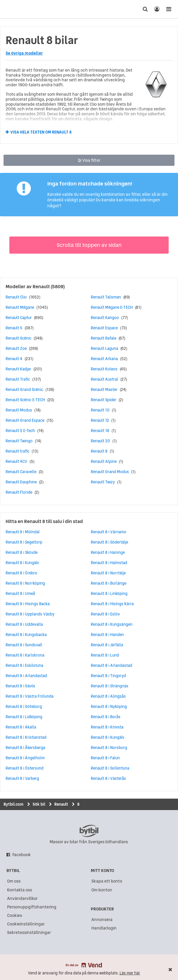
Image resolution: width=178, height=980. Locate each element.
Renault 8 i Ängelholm (25, 758)
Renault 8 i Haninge (108, 552)
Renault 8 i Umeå (20, 593)
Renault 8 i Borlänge (109, 583)
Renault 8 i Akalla (21, 727)
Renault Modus (19, 410)
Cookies (15, 915)
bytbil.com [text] (89, 831)
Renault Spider (104, 400)
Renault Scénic (19, 338)
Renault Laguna (104, 348)
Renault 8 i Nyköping (109, 706)
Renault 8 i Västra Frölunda (30, 696)
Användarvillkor (22, 898)
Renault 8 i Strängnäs (110, 686)
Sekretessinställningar (29, 932)
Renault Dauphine (21, 482)
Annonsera (102, 920)
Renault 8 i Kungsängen (112, 624)
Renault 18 (100, 431)
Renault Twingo (19, 441)
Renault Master (104, 389)
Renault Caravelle (21, 472)
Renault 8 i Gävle (20, 686)
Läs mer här (130, 973)
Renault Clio (16, 297)
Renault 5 (14, 328)
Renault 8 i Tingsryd (108, 676)
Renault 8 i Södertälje (109, 542)
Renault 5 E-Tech (20, 431)
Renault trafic (17, 451)
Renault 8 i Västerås (108, 778)
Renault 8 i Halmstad (109, 563)
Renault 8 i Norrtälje (108, 573)
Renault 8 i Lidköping (24, 717)
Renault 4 (14, 359)
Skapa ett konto (107, 881)
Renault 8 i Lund (105, 655)
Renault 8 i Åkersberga (25, 748)
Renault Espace (104, 328)
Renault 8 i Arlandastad (26, 676)
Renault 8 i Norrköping (25, 583)
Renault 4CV (16, 461)
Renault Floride (19, 492)
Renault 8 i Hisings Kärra (112, 604)
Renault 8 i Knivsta (107, 727)
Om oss (14, 881)
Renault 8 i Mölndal (23, 532)
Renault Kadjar (18, 369)
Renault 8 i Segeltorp (24, 542)
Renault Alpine (104, 461)
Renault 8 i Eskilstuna (24, 665)
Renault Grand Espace (25, 420)
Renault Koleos (104, 369)
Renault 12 (100, 420)
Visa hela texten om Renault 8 (41, 132)
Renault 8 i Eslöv (105, 614)
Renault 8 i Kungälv (22, 563)
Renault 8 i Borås (106, 717)
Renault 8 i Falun (105, 758)
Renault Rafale (104, 338)
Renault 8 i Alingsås (108, 696)
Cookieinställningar (26, 924)
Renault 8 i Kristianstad (26, 737)
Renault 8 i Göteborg (24, 706)
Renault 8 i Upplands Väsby (30, 614)
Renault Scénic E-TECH (25, 400)
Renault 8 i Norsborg (109, 748)
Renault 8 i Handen (107, 635)
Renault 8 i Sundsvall (24, 645)
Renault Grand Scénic (24, 389)
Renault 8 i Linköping (109, 593)
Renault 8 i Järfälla (107, 645)
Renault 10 (100, 410)
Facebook (22, 855)
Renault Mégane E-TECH (112, 307)
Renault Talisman (106, 297)
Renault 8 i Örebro (21, 573)
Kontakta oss (20, 890)
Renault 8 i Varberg (22, 778)
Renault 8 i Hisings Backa (28, 604)
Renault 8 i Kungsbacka (26, 635)
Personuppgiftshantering (32, 907)
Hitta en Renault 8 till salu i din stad (44, 521)
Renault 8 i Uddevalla (24, 624)
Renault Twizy (103, 482)
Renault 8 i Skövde (22, 552)
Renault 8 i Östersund (25, 768)
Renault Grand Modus (110, 472)
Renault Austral (104, 379)
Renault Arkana (104, 359)
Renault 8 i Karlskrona (25, 655)
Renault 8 (99, 451)
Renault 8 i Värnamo (109, 532)
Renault (41, 286)
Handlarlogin (104, 928)
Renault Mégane (20, 307)
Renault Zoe (16, 348)
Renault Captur (19, 318)
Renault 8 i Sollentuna (110, 768)
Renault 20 (100, 441)
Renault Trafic (18, 379)
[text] (16, 9)
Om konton (102, 890)
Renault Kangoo (105, 318)
